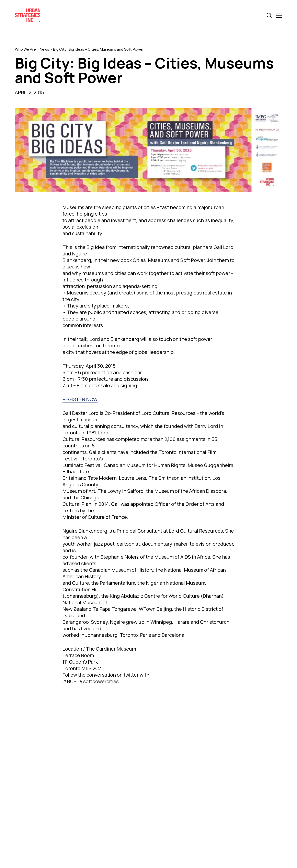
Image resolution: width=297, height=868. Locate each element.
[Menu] (279, 15)
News (44, 49)
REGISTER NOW (80, 399)
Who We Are (25, 49)
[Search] (269, 15)
